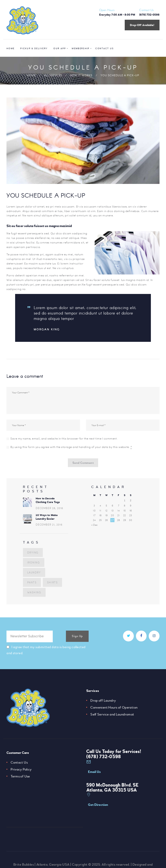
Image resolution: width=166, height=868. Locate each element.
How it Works (81, 75)
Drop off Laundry (103, 702)
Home (31, 75)
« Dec (95, 526)
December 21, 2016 (49, 527)
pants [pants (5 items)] (55, 574)
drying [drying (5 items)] (33, 554)
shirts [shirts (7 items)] (32, 584)
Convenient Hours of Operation (114, 709)
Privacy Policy (21, 771)
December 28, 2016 (49, 510)
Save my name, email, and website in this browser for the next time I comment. (64, 438)
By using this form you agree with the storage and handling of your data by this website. (71, 447)
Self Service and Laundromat (113, 716)
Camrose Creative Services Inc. (94, 858)
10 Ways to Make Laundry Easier (47, 519)
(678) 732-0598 (103, 758)
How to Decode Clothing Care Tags (48, 502)
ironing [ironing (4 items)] (33, 564)
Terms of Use (20, 778)
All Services (53, 75)
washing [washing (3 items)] (34, 594)
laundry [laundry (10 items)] (34, 574)
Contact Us (19, 764)
